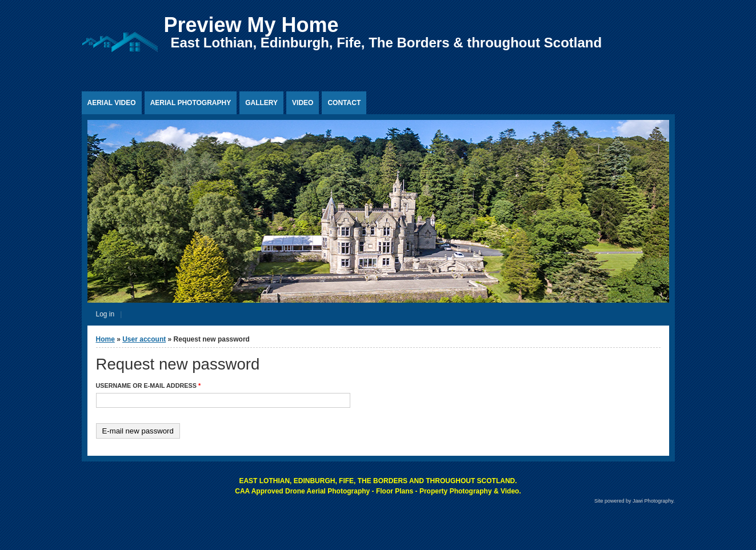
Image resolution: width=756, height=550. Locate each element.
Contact (344, 103)
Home (105, 339)
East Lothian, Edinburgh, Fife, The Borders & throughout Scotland (387, 43)
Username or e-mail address (149, 386)
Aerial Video (112, 103)
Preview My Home (251, 25)
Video (303, 103)
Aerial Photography (191, 103)
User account (144, 339)
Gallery (261, 103)
